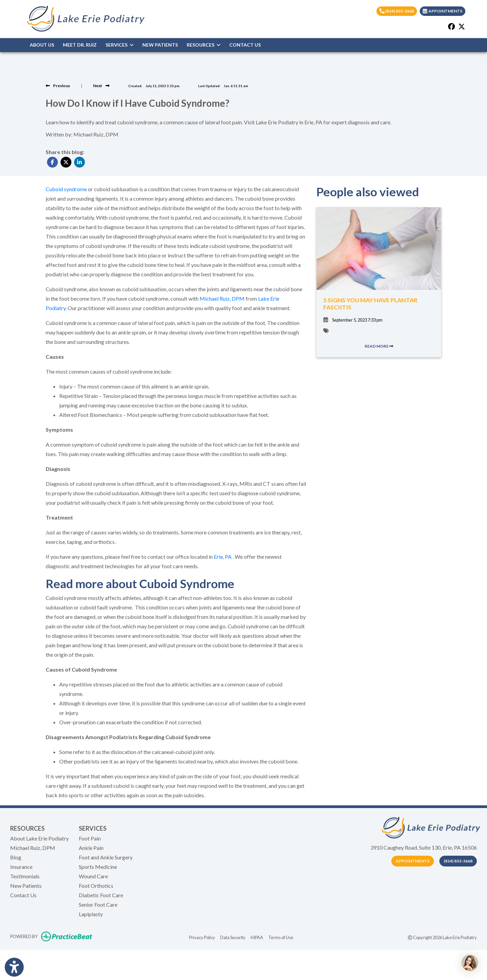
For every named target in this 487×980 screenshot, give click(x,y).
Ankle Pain (91, 848)
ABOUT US (42, 45)
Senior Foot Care (98, 904)
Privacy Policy (202, 937)
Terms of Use (281, 937)
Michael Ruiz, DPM (33, 848)
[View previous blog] (58, 86)
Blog (16, 857)
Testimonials (25, 876)
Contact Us (23, 895)
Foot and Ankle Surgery (106, 857)
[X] (462, 26)
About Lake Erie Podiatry (39, 838)
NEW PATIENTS (160, 45)
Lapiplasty (91, 914)
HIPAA (257, 937)
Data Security (233, 937)
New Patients (26, 886)
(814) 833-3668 (397, 11)
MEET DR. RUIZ (80, 45)
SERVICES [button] (120, 45)
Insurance (21, 867)
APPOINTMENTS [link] (443, 11)
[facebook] (451, 26)
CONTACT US (245, 45)
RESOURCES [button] (204, 45)
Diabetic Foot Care (101, 895)
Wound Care (93, 876)
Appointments (413, 861)
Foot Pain (90, 838)
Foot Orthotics (96, 886)
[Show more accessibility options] (14, 967)
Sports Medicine (98, 867)
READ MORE (379, 346)
